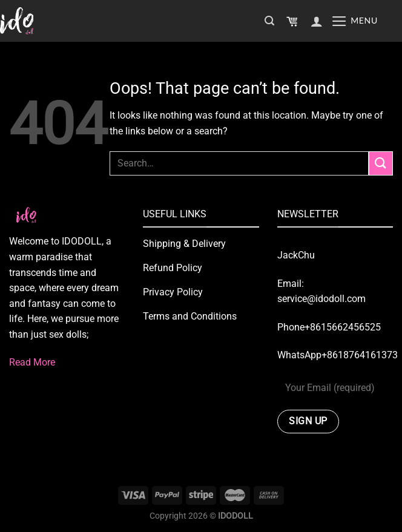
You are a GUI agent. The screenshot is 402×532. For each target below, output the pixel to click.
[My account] (317, 21)
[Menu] (354, 21)
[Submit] (381, 163)
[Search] (269, 21)
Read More (32, 362)
